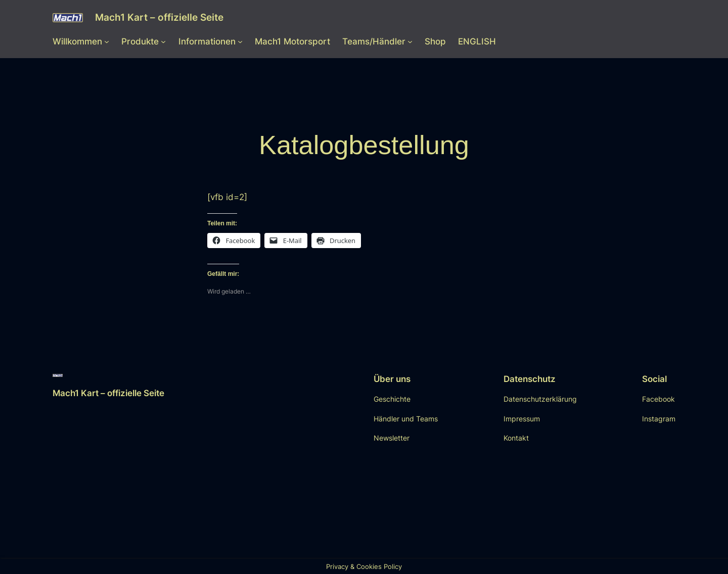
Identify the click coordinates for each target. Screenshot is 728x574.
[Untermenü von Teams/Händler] (410, 41)
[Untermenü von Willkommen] (107, 41)
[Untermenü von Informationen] (240, 41)
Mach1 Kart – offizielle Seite (159, 17)
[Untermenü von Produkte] (163, 41)
